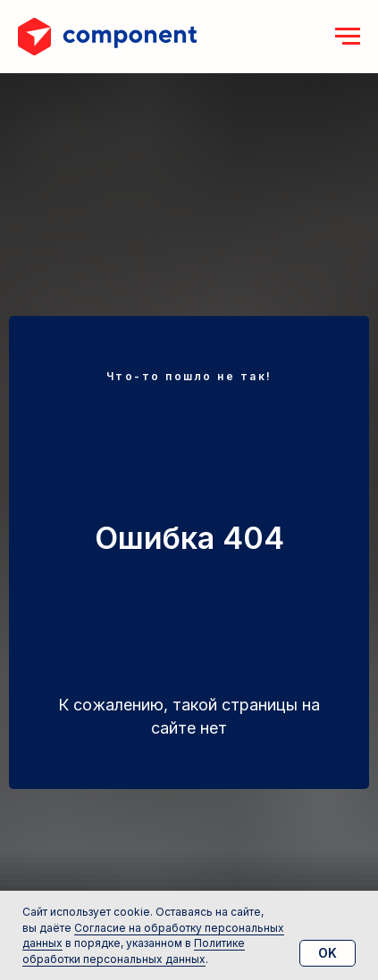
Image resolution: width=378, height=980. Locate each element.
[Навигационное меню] (348, 37)
